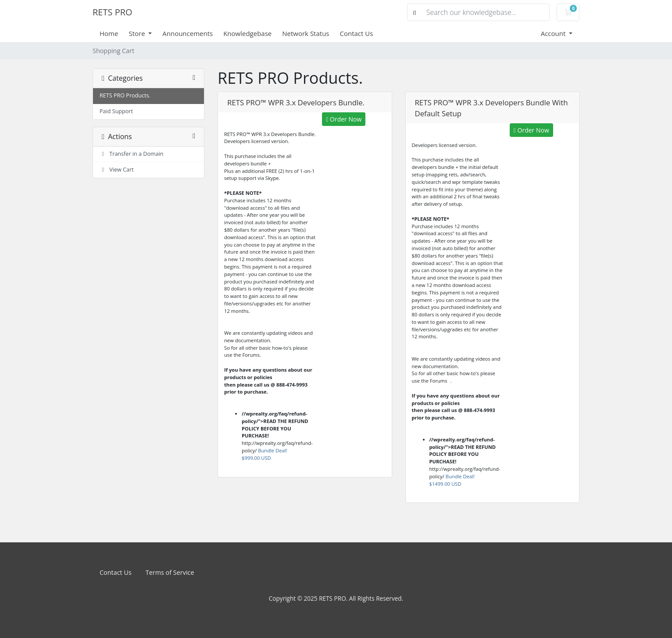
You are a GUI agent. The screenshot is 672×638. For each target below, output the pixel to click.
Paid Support (116, 111)
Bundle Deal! (264, 454)
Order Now (344, 119)
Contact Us (357, 33)
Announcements (188, 33)
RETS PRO (113, 12)
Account (554, 33)
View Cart (117, 170)
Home (109, 33)
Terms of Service (170, 572)
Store (138, 33)
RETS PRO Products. (125, 95)
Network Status (306, 33)
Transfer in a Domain (132, 154)
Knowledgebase (247, 33)
